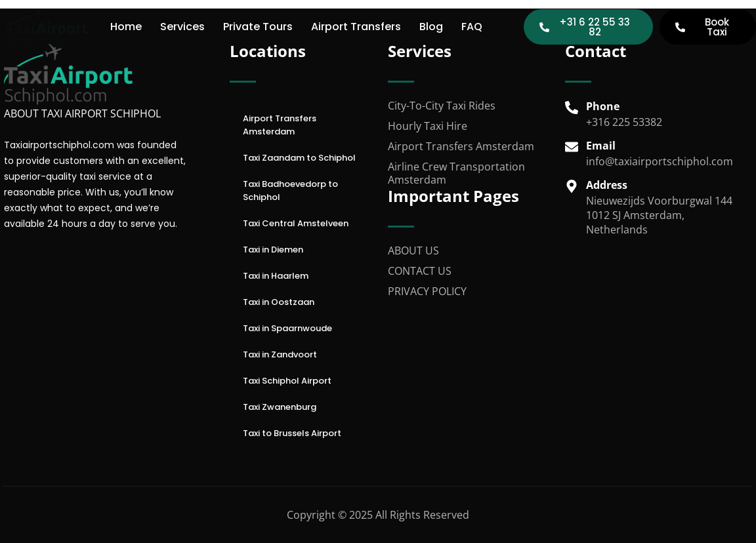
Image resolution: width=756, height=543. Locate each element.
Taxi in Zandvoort (280, 354)
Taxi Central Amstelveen (296, 223)
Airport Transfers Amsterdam (280, 125)
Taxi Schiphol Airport (287, 381)
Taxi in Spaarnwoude (287, 328)
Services (182, 27)
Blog (431, 27)
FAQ (472, 27)
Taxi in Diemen (273, 250)
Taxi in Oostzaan (279, 302)
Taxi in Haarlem (276, 276)
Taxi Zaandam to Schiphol (299, 158)
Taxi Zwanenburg (280, 407)
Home (126, 27)
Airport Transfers (356, 27)
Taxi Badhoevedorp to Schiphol (290, 191)
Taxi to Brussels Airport (292, 433)
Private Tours (258, 27)
